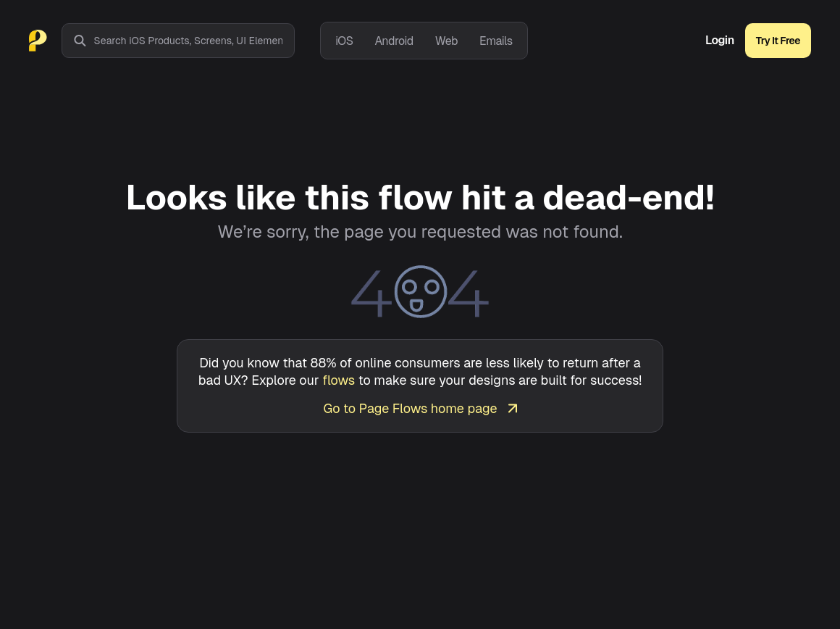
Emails (496, 41)
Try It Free (778, 41)
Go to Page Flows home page (420, 408)
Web (446, 41)
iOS (344, 41)
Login (720, 41)
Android (394, 41)
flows (339, 380)
